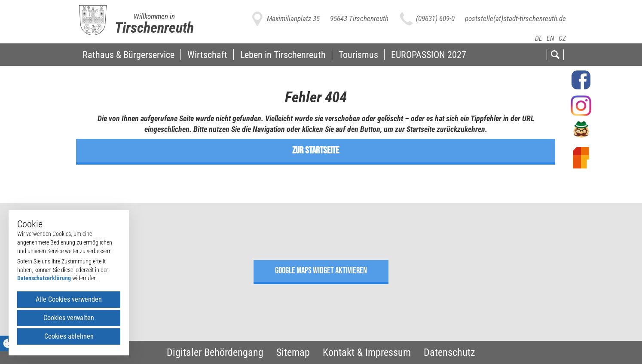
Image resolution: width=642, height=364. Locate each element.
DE (539, 38)
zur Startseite (316, 150)
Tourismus (358, 55)
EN (550, 38)
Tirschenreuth (154, 28)
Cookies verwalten (69, 318)
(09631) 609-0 (435, 18)
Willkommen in (154, 16)
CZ (562, 38)
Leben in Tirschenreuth (283, 55)
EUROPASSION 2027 (429, 55)
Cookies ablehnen (69, 336)
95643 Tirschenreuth (359, 18)
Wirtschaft (207, 55)
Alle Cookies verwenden (69, 299)
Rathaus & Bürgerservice (128, 55)
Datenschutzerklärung (44, 278)
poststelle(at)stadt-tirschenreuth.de (515, 18)
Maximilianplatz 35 (293, 18)
